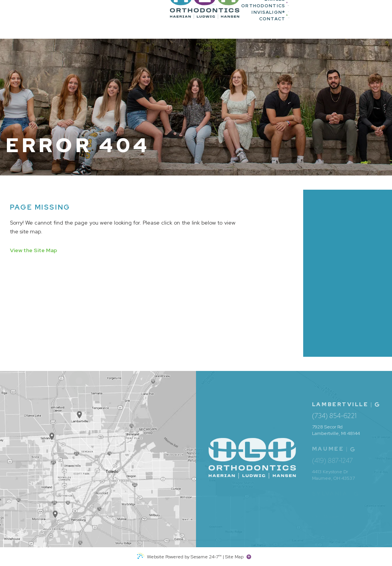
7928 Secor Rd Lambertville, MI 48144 (336, 430)
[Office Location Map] (55, 510)
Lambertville (340, 404)
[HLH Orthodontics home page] (48, 20)
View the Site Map (33, 250)
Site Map (234, 557)
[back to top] (250, 557)
